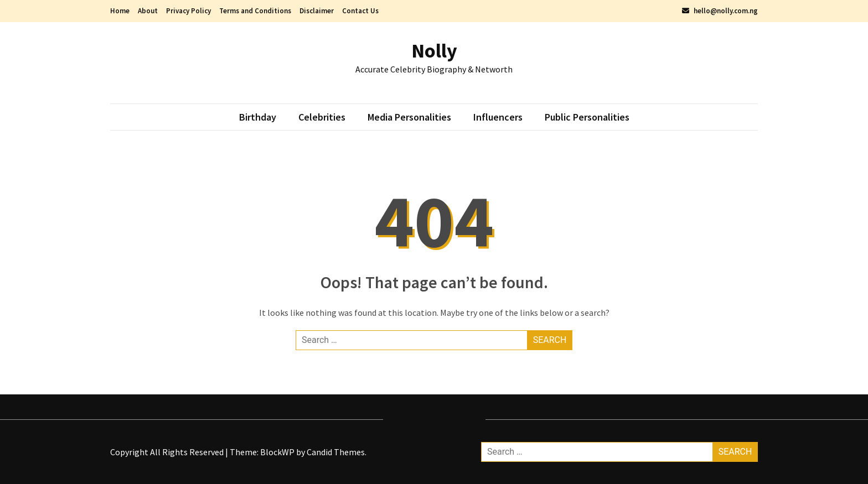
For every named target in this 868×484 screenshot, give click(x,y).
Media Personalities (409, 117)
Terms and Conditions (255, 11)
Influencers (498, 117)
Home (120, 11)
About (148, 11)
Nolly (434, 51)
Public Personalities (587, 117)
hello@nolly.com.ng (720, 11)
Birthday (258, 117)
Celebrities (322, 117)
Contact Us (360, 11)
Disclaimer (317, 11)
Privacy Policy (188, 11)
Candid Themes (336, 452)
